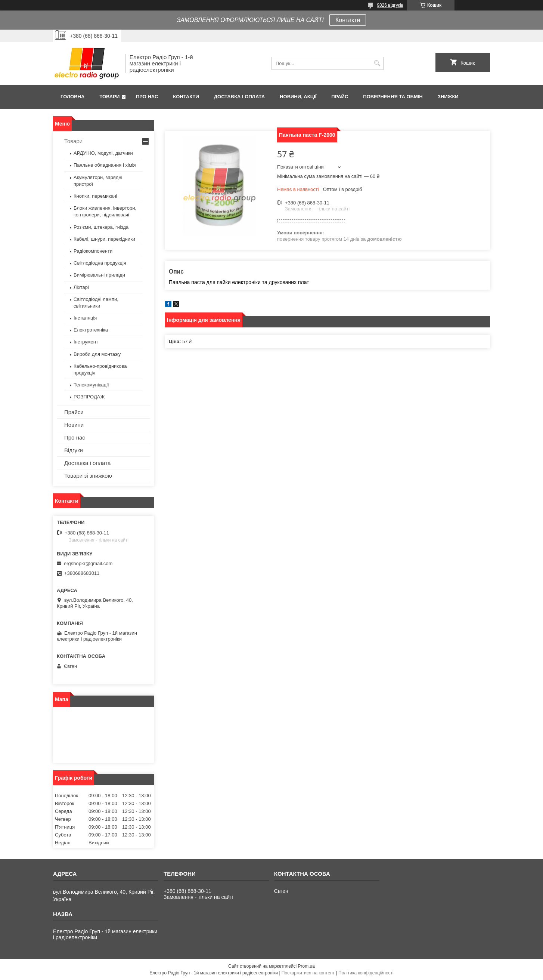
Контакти (348, 20)
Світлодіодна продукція (100, 263)
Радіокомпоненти (93, 251)
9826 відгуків (390, 5)
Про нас (147, 97)
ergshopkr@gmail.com (88, 563)
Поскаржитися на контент (308, 973)
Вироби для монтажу (97, 354)
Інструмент (86, 342)
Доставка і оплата (239, 97)
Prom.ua (306, 966)
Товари (109, 97)
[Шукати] (377, 63)
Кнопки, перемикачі (95, 196)
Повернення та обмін (393, 97)
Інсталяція (85, 318)
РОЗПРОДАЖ (89, 397)
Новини (74, 425)
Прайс (340, 97)
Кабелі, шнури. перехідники (104, 239)
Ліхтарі (81, 287)
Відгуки (74, 450)
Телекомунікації (91, 385)
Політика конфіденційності (366, 973)
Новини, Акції (298, 97)
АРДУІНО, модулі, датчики (103, 153)
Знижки (448, 97)
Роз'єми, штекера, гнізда (101, 227)
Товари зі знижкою (88, 476)
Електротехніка (91, 330)
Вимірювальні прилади (99, 275)
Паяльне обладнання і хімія (105, 165)
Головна (72, 97)
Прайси (74, 412)
